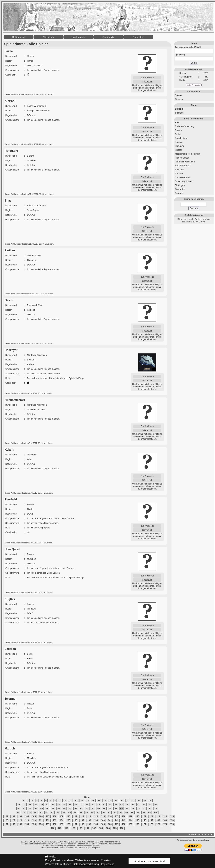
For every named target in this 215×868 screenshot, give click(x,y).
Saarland (179, 170)
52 (24, 809)
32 (53, 805)
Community (108, 37)
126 (6, 820)
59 (64, 809)
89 (92, 812)
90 (98, 812)
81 (47, 812)
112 (82, 816)
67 (110, 809)
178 (66, 828)
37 (81, 805)
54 (36, 809)
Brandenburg (181, 138)
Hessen (179, 150)
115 (103, 816)
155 (34, 824)
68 (116, 809)
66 (104, 809)
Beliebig (179, 109)
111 (75, 816)
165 (103, 824)
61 (76, 809)
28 (30, 805)
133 (55, 820)
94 (121, 812)
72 (139, 809)
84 (64, 812)
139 (96, 820)
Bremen (179, 142)
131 (41, 820)
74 (150, 809)
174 (165, 824)
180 (80, 828)
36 (76, 805)
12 (76, 801)
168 (124, 824)
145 (137, 820)
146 (144, 820)
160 (68, 824)
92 (109, 812)
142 (117, 820)
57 (53, 809)
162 (82, 824)
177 (60, 828)
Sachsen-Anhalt (183, 177)
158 (55, 824)
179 (73, 828)
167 (117, 824)
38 (87, 805)
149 (165, 820)
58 (59, 809)
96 (132, 812)
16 (99, 801)
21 (128, 801)
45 (127, 805)
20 (122, 801)
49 (150, 805)
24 (145, 801)
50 (156, 805)
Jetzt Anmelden (194, 85)
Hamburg (179, 146)
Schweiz (179, 193)
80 (41, 812)
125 (172, 816)
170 (137, 824)
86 (75, 812)
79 (35, 812)
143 (124, 820)
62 (81, 809)
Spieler (179, 95)
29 (36, 805)
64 (93, 809)
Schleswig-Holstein (184, 181)
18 (110, 801)
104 (27, 816)
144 (130, 820)
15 (93, 801)
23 (139, 801)
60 (70, 809)
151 (6, 824)
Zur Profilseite (147, 78)
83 (58, 812)
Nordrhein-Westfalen (185, 162)
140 (103, 820)
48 (144, 805)
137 (82, 820)
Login (194, 63)
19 (116, 801)
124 (165, 816)
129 (27, 820)
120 (137, 816)
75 (156, 809)
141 (110, 820)
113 (89, 816)
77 (24, 812)
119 (130, 816)
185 (115, 828)
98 (144, 812)
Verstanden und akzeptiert (149, 861)
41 (104, 805)
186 (122, 828)
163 (89, 824)
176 (53, 828)
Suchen (194, 208)
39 (93, 805)
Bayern (178, 130)
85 (69, 812)
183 (101, 828)
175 (172, 824)
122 (151, 816)
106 (41, 816)
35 (70, 805)
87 (81, 812)
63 (87, 809)
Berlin (178, 134)
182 (94, 828)
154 (27, 824)
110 (68, 816)
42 (110, 805)
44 (121, 805)
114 (96, 816)
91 (104, 812)
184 (108, 828)
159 (62, 824)
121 (144, 816)
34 (64, 805)
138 (89, 820)
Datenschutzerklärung (86, 864)
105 (34, 816)
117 (117, 816)
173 (158, 824)
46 (133, 805)
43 (116, 805)
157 (48, 824)
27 (24, 805)
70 (127, 809)
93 (115, 812)
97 (138, 812)
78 (30, 812)
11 (70, 801)
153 (20, 824)
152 (13, 824)
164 (96, 824)
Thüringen (180, 185)
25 (150, 801)
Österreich (180, 189)
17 (105, 801)
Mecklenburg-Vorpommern (188, 154)
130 (34, 820)
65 (98, 809)
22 (133, 801)
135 (68, 820)
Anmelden (138, 37)
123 (158, 816)
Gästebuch (147, 82)
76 (18, 812)
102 (13, 816)
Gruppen (179, 99)
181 (87, 828)
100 (156, 812)
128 (20, 820)
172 (151, 824)
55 (41, 809)
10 (65, 801)
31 (47, 805)
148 (158, 820)
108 (55, 816)
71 (133, 809)
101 (6, 816)
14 (87, 801)
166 (110, 824)
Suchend (179, 113)
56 (47, 809)
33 (59, 805)
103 (20, 816)
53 (30, 809)
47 (139, 805)
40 (98, 805)
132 (48, 820)
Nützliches (48, 37)
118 (124, 816)
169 (130, 824)
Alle (177, 122)
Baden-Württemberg (185, 126)
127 (13, 820)
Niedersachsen (182, 158)
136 (75, 820)
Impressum (108, 864)
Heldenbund (18, 37)
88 (87, 812)
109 (62, 816)
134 (62, 820)
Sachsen (179, 174)
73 (144, 809)
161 (75, 824)
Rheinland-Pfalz (183, 166)
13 (82, 801)
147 (151, 820)
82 (52, 812)
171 (144, 824)
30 (41, 805)
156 (41, 824)
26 (19, 805)
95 (126, 812)
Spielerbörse (78, 37)
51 (19, 809)
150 (172, 820)
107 (48, 816)
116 (110, 816)
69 (121, 809)
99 (149, 812)
